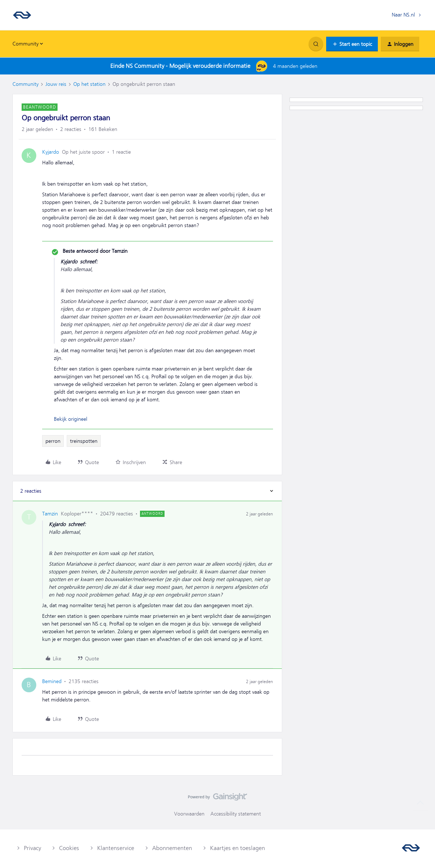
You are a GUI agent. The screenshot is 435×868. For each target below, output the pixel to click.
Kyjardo (51, 152)
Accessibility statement (236, 814)
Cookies (69, 848)
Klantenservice (116, 848)
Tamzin (50, 514)
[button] (352, 44)
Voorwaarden (189, 814)
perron (53, 441)
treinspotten (84, 441)
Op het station (89, 84)
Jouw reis (56, 84)
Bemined (52, 681)
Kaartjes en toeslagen (237, 848)
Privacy (32, 848)
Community (25, 84)
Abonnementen (172, 848)
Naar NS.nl (403, 15)
